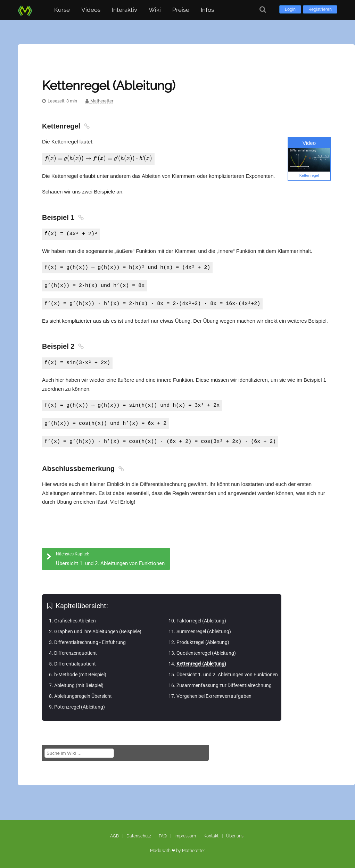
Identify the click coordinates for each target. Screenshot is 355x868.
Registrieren (320, 9)
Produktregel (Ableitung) (203, 642)
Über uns (235, 836)
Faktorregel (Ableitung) (201, 620)
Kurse (62, 10)
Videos (91, 10)
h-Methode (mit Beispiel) (80, 674)
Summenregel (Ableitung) (204, 631)
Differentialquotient (75, 663)
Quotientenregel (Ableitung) (206, 653)
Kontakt (211, 836)
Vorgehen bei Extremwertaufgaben (214, 696)
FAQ (163, 836)
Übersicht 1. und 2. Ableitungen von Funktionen (227, 674)
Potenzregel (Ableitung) (80, 706)
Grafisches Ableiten (75, 620)
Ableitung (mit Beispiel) (79, 685)
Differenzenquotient (76, 653)
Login (290, 9)
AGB (114, 836)
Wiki (155, 10)
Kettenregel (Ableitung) (201, 663)
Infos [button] (207, 10)
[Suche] (263, 10)
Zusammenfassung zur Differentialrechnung (224, 685)
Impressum (185, 836)
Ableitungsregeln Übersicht (83, 696)
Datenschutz (139, 836)
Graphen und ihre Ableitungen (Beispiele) (98, 631)
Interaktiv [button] (125, 10)
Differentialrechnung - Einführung (90, 642)
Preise (181, 10)
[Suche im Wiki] (79, 753)
